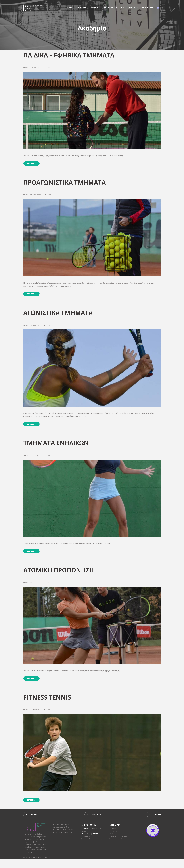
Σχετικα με (82, 8)
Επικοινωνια (148, 8)
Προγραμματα (110, 8)
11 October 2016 (36, 716)
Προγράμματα (115, 845)
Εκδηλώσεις (133, 8)
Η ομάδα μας (125, 843)
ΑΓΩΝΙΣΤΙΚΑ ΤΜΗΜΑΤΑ (60, 315)
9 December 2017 (35, 68)
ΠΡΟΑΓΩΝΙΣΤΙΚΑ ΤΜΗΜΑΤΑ (67, 184)
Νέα (122, 8)
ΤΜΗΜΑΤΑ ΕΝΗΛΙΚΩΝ (58, 447)
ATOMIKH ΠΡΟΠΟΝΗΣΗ (61, 575)
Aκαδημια (95, 8)
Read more (33, 164)
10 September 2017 (36, 459)
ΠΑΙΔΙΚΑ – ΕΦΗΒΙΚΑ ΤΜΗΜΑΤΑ (72, 55)
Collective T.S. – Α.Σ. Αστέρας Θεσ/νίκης (115, 840)
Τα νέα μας (113, 848)
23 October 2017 (36, 328)
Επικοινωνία (125, 845)
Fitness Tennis (49, 704)
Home (87, 34)
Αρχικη (70, 8)
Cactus (49, 866)
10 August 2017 (35, 588)
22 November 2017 (36, 196)
